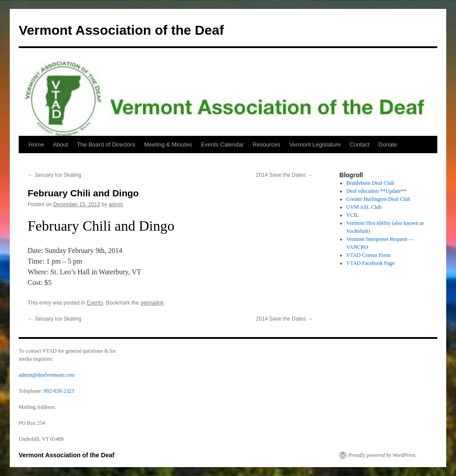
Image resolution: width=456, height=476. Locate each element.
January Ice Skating (55, 175)
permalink (152, 303)
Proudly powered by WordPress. (383, 455)
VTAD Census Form (368, 255)
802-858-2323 (59, 391)
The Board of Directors (106, 144)
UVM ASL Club (364, 207)
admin (116, 204)
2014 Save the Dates (284, 175)
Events (95, 303)
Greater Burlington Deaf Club (379, 199)
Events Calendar (222, 144)
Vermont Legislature (315, 144)
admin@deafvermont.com (47, 375)
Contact (360, 144)
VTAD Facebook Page (370, 263)
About (61, 144)
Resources (266, 144)
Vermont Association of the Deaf (121, 30)
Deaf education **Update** (377, 191)
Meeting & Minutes (168, 144)
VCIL (353, 215)
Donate (388, 144)
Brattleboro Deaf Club (370, 183)
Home (36, 144)
